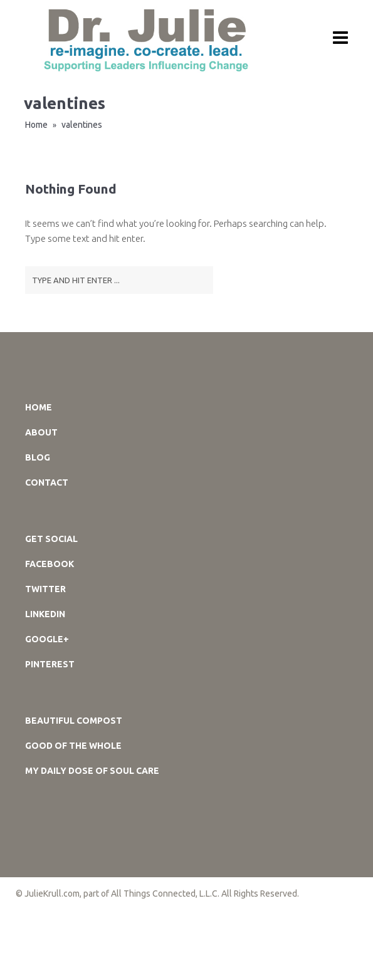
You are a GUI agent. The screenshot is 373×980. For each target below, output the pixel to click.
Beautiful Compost (74, 721)
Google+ (47, 639)
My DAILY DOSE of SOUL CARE (92, 771)
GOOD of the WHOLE (73, 746)
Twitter (45, 589)
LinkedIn (45, 614)
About (41, 432)
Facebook (50, 564)
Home (36, 125)
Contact (47, 482)
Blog (38, 457)
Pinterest (50, 664)
